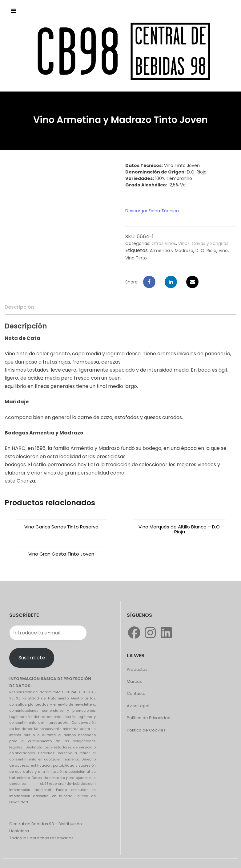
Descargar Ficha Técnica (152, 211)
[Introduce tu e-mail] (48, 633)
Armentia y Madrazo (172, 251)
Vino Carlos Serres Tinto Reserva (61, 527)
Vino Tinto (136, 258)
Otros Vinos (164, 243)
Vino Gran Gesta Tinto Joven (61, 554)
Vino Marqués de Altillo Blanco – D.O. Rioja (180, 529)
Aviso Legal (138, 706)
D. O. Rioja (206, 251)
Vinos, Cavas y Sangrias (203, 243)
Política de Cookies (146, 730)
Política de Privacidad (149, 718)
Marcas (134, 681)
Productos (137, 669)
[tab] (19, 307)
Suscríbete (32, 658)
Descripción (19, 307)
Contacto (136, 693)
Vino (223, 251)
